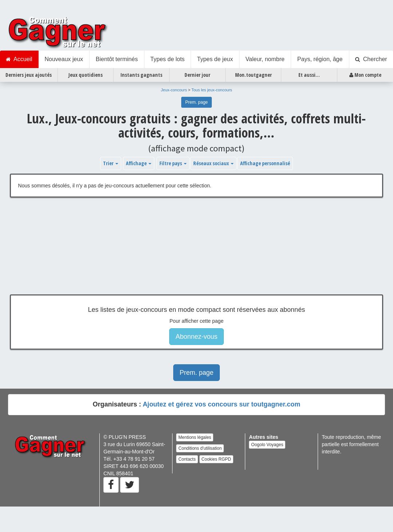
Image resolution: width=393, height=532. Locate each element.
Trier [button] (111, 163)
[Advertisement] (178, 251)
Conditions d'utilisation (200, 448)
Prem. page (196, 102)
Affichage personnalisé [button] (265, 163)
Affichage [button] (139, 163)
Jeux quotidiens (86, 75)
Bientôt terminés (117, 59)
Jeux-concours (174, 90)
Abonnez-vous (196, 337)
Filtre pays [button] (173, 163)
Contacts (187, 459)
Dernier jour (197, 75)
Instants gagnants (141, 75)
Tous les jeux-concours (212, 90)
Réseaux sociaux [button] (213, 163)
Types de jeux (215, 59)
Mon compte (365, 75)
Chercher (371, 59)
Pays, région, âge (320, 59)
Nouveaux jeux (64, 59)
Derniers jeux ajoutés (29, 75)
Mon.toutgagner (253, 75)
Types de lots (167, 59)
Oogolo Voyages (267, 445)
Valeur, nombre (265, 59)
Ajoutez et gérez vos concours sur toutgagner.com (221, 404)
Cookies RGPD (216, 459)
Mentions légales (195, 437)
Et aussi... (309, 75)
